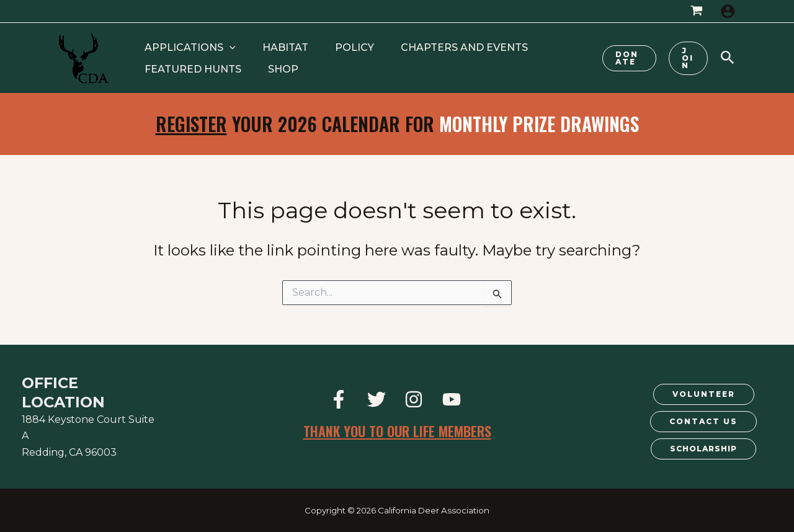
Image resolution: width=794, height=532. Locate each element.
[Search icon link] (728, 59)
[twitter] (378, 399)
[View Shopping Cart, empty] (696, 11)
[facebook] (340, 399)
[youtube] (454, 399)
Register (191, 124)
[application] (225, 47)
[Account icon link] (728, 11)
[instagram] (416, 399)
